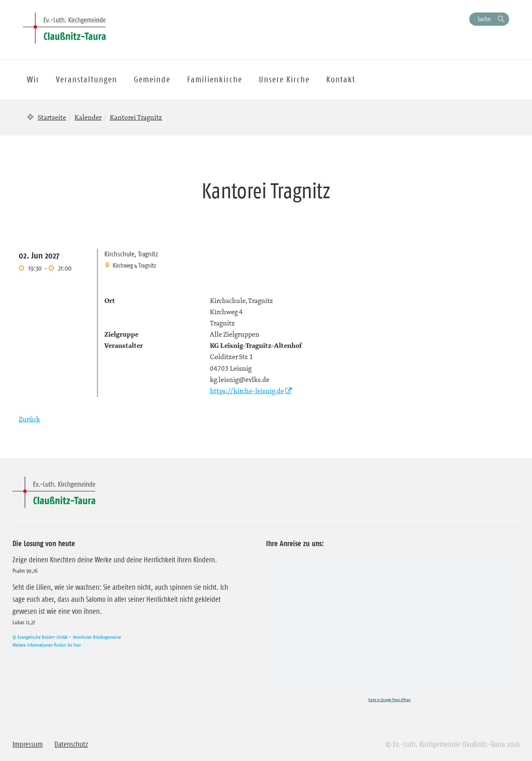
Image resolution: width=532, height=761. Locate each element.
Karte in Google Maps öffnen (389, 700)
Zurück (29, 419)
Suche (484, 19)
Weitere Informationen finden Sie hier (47, 645)
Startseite (52, 117)
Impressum (28, 744)
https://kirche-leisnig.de (247, 391)
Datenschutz (71, 744)
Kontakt (341, 79)
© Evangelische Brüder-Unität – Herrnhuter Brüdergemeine (67, 637)
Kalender (88, 117)
